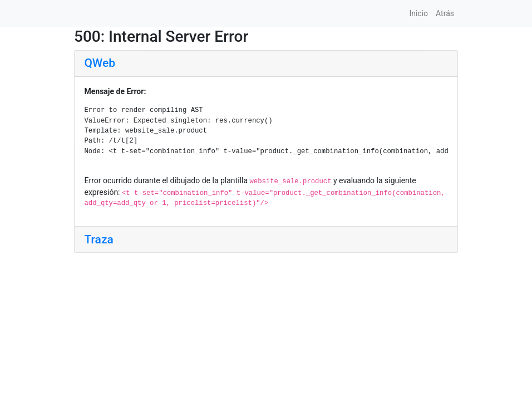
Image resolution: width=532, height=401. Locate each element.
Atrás (445, 13)
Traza (99, 239)
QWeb (100, 63)
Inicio (418, 13)
